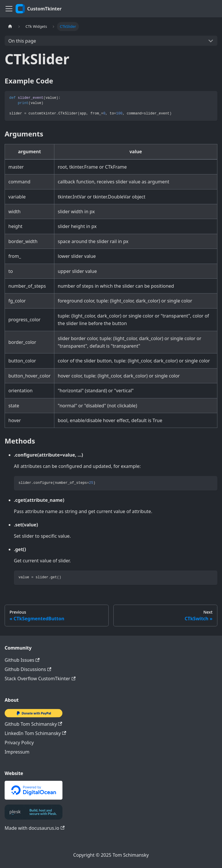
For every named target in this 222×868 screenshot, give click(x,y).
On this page (22, 41)
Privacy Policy (19, 743)
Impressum (17, 752)
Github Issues (22, 660)
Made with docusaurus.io (35, 828)
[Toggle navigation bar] (9, 9)
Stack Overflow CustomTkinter (40, 679)
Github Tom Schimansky (33, 724)
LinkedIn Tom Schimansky (35, 733)
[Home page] (10, 27)
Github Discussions (28, 669)
